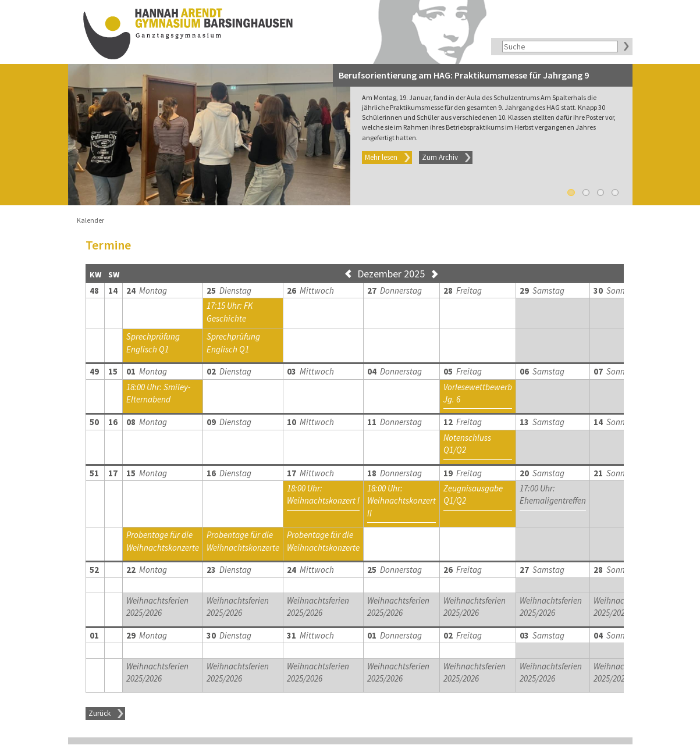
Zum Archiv (440, 157)
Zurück (100, 713)
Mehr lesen (381, 157)
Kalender (90, 220)
